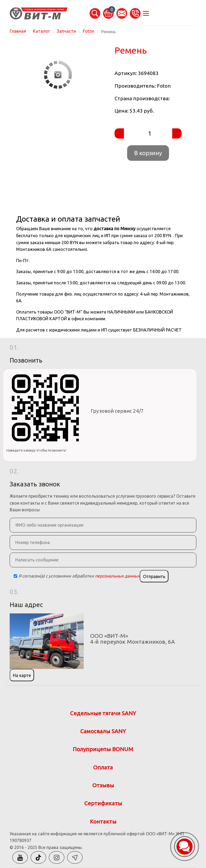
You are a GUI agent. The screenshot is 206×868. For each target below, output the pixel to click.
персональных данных (117, 576)
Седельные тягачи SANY (103, 713)
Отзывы (103, 785)
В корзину (148, 153)
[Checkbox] (15, 576)
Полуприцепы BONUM (103, 749)
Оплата (103, 767)
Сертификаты (103, 803)
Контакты (103, 822)
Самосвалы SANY (103, 731)
